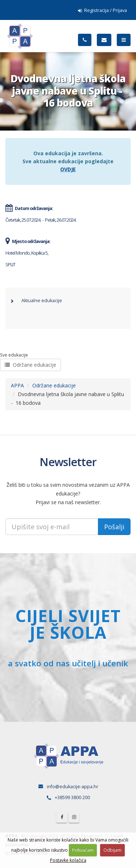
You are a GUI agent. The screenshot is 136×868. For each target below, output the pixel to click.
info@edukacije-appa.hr (73, 787)
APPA (17, 385)
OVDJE (68, 169)
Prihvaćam (83, 850)
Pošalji (114, 527)
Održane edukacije (30, 365)
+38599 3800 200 (72, 797)
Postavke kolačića (68, 860)
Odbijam (112, 850)
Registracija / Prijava (102, 10)
